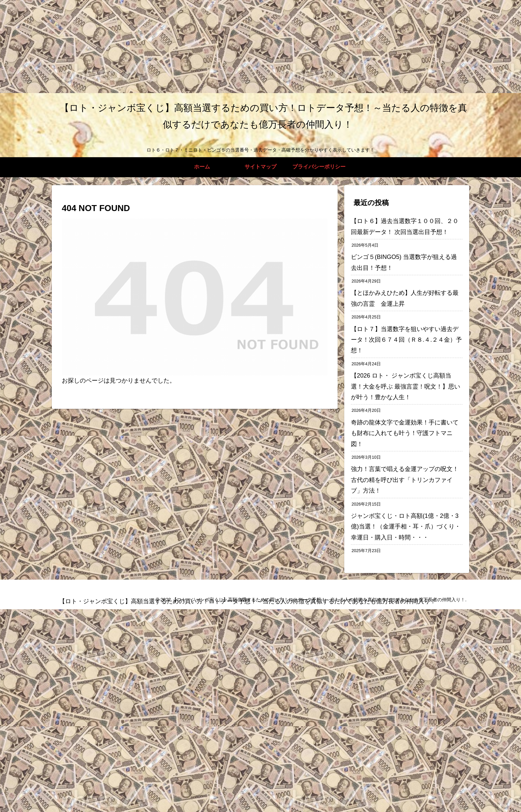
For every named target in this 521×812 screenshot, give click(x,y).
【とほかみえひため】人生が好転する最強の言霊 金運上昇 (405, 298)
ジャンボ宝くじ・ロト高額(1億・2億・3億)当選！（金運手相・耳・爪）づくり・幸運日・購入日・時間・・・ (406, 527)
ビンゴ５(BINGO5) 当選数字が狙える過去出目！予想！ (404, 262)
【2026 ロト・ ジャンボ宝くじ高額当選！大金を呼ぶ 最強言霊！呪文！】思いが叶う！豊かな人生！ (406, 386)
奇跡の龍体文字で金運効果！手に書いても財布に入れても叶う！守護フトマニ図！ (405, 433)
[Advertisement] (199, 47)
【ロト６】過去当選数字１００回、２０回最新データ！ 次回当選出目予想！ (405, 226)
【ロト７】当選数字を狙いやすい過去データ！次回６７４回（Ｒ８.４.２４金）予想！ (406, 340)
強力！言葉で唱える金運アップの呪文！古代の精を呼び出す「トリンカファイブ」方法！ (405, 480)
